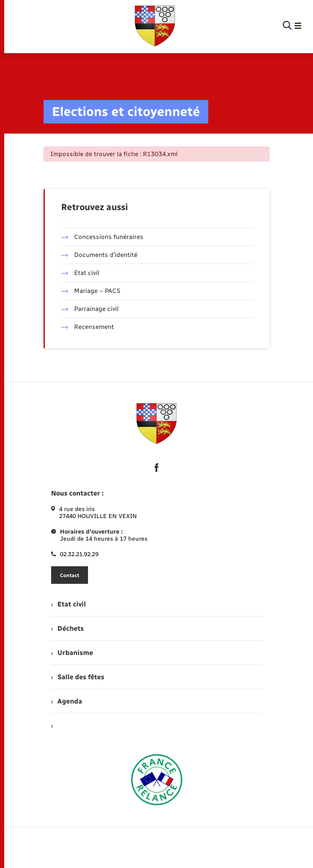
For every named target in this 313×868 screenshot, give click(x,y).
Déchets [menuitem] (67, 628)
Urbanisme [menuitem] (72, 653)
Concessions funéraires (102, 237)
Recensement (88, 327)
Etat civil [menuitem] (69, 604)
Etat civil (80, 273)
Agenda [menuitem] (67, 701)
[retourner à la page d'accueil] (155, 26)
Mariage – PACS (91, 291)
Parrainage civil (90, 309)
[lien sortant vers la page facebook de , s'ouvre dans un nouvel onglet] (157, 467)
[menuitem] (157, 725)
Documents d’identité (100, 255)
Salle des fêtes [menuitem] (78, 677)
